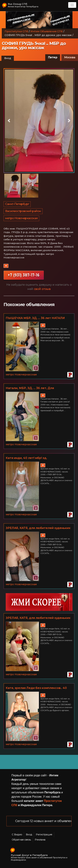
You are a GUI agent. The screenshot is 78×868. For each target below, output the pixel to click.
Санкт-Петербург (17, 204)
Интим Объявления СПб (47, 31)
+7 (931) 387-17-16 (24, 275)
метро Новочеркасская (21, 218)
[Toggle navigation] (72, 5)
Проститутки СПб (16, 31)
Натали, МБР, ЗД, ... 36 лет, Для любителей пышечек (30, 388)
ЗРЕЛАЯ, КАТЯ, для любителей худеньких (38, 528)
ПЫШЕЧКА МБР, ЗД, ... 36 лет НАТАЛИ (35, 318)
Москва (70, 57)
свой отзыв (42, 289)
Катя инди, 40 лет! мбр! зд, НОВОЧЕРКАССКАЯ (26, 458)
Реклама (40, 840)
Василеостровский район (23, 211)
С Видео (17, 834)
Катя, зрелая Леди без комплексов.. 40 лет (36, 688)
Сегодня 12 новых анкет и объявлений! (46, 821)
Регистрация (44, 834)
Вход (8, 58)
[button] (9, 121)
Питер (53, 57)
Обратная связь (21, 840)
